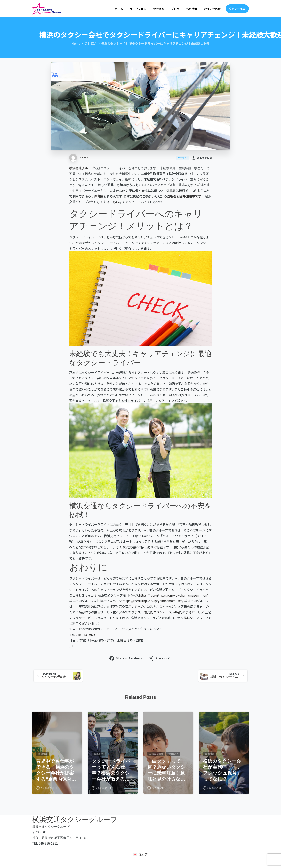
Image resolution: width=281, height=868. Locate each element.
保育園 (99, 196)
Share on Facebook (126, 658)
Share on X (159, 658)
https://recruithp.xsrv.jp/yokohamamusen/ (153, 601)
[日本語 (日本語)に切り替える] (140, 858)
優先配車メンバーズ (158, 612)
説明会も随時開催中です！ (186, 196)
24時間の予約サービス (188, 612)
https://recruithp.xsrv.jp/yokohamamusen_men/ (173, 595)
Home (76, 43)
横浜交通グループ (82, 168)
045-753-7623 (86, 634)
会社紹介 (91, 43)
